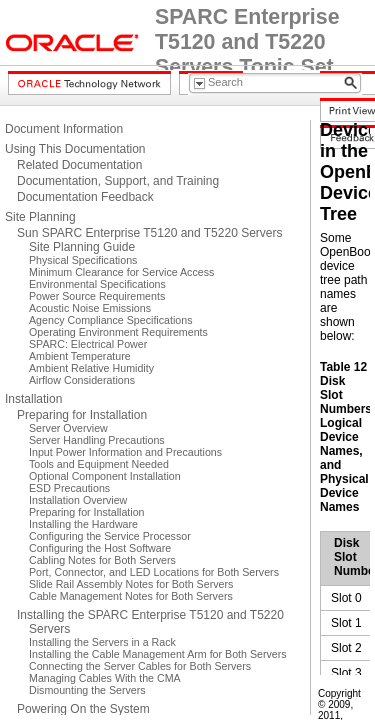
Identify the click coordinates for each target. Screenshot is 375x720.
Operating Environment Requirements (118, 332)
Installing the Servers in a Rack (102, 642)
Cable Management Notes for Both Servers (131, 596)
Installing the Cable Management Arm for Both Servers (158, 654)
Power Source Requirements (97, 296)
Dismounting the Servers (87, 690)
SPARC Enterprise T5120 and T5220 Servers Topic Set (247, 42)
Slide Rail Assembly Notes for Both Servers (131, 584)
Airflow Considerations (82, 380)
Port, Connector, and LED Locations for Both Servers (154, 572)
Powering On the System (83, 709)
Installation (33, 399)
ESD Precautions (69, 488)
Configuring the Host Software (100, 548)
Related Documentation (79, 165)
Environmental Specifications (97, 284)
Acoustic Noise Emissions (90, 308)
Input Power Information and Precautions (125, 452)
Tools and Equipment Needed (99, 464)
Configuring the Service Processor (110, 536)
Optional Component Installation (105, 476)
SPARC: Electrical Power (88, 344)
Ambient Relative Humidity (91, 368)
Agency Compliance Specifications (110, 320)
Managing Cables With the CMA (105, 678)
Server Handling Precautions (97, 440)
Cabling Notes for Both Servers (102, 560)
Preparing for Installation (82, 415)
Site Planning (40, 217)
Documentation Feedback (85, 197)
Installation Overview (78, 500)
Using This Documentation (75, 149)
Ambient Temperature (80, 356)
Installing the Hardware (83, 524)
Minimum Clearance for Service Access (121, 272)
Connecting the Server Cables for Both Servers (140, 666)
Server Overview (68, 428)
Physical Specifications (83, 260)
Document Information (64, 129)
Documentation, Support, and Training (118, 181)
